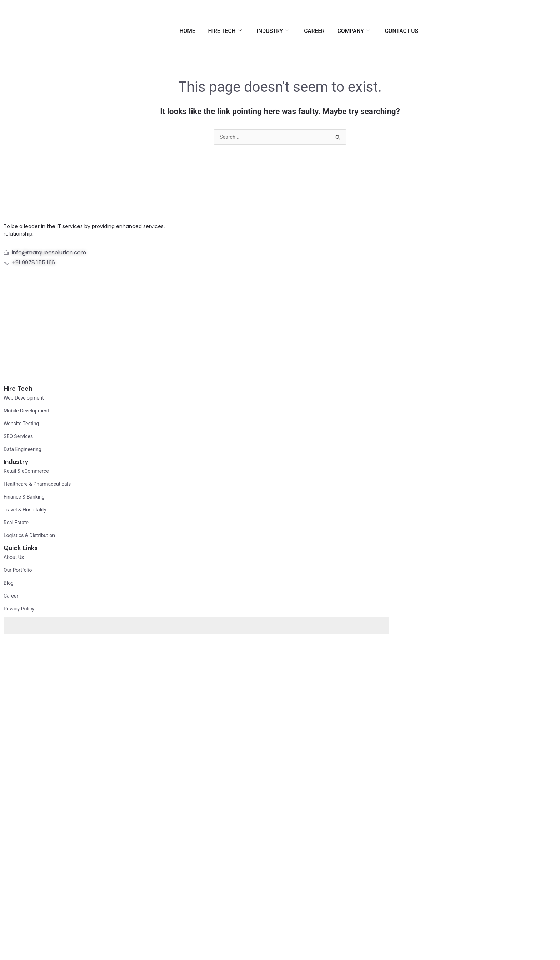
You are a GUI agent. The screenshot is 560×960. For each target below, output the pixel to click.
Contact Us (401, 31)
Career (309, 31)
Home (176, 31)
